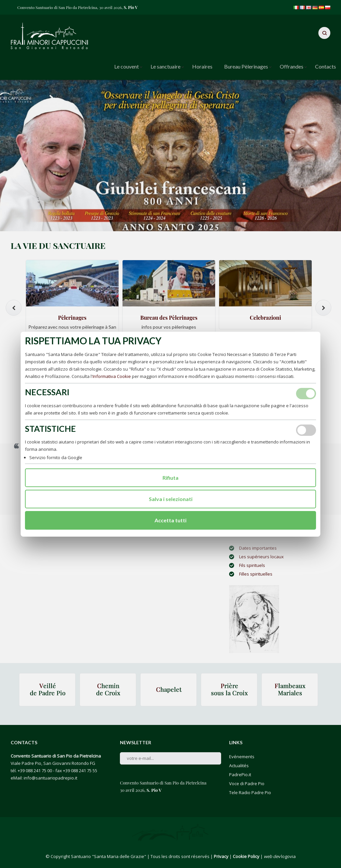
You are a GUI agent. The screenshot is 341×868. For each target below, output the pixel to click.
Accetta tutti (170, 520)
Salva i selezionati (171, 499)
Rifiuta (170, 478)
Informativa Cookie (112, 376)
